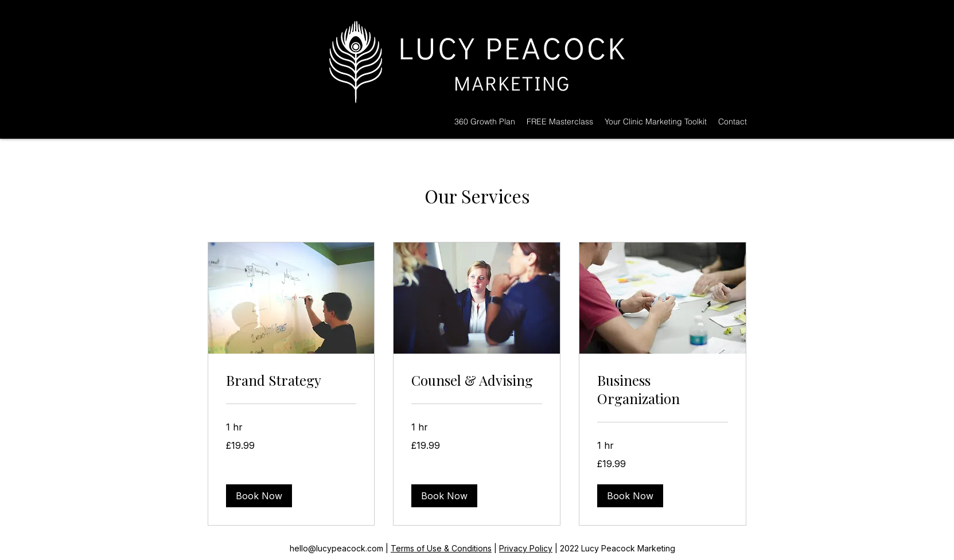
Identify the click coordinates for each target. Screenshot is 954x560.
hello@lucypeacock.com (336, 548)
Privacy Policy (526, 548)
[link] (291, 381)
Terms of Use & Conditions (441, 548)
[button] (259, 496)
